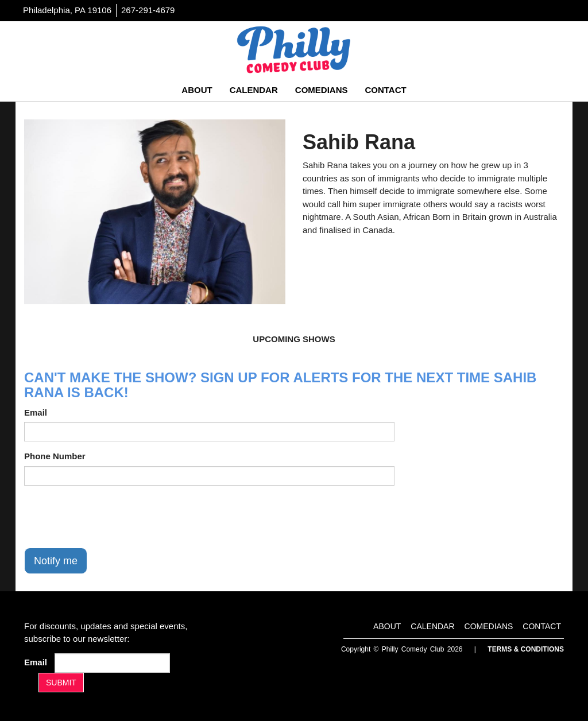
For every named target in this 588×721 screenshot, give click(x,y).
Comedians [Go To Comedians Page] (322, 90)
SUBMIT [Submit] (61, 683)
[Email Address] (112, 663)
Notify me (56, 561)
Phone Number (55, 456)
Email (36, 412)
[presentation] (111, 517)
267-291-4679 (148, 10)
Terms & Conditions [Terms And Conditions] (526, 649)
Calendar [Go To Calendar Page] (254, 90)
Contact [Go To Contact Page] (385, 90)
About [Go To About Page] (197, 90)
